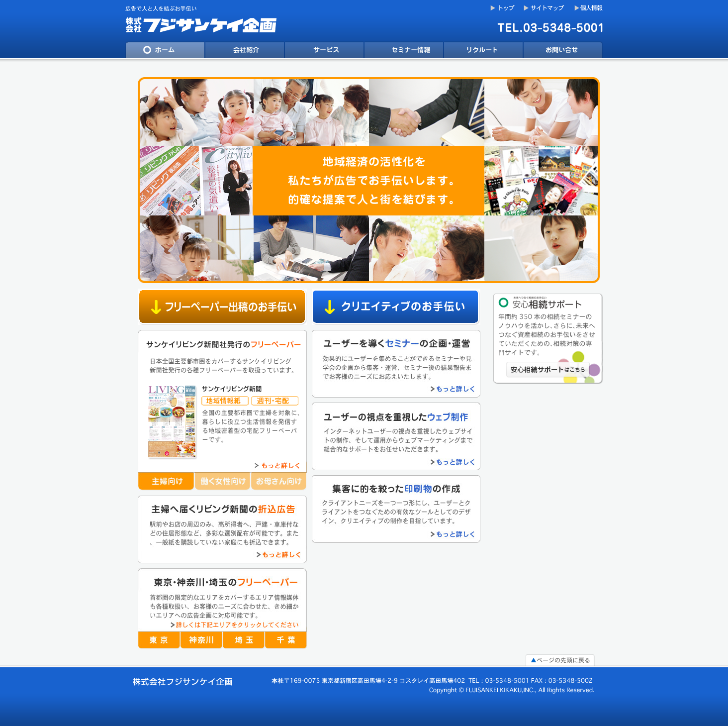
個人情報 (589, 8)
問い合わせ (563, 52)
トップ (503, 8)
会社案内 (245, 52)
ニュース (404, 52)
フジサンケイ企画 (205, 21)
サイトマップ (545, 8)
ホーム (165, 52)
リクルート (483, 52)
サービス (324, 52)
